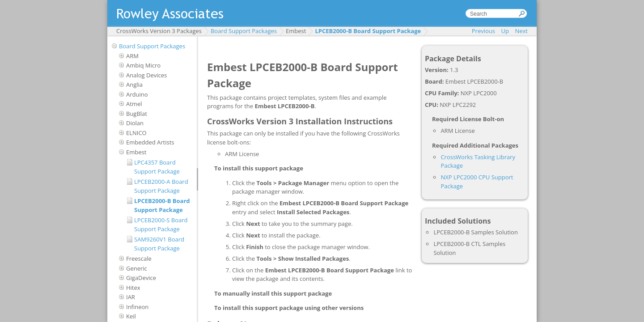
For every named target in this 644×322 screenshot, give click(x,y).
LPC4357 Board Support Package (157, 167)
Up (505, 31)
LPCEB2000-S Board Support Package (161, 225)
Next (521, 31)
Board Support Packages (244, 31)
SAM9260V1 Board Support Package (159, 244)
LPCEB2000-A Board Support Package (161, 186)
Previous (483, 31)
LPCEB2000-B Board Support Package (368, 31)
